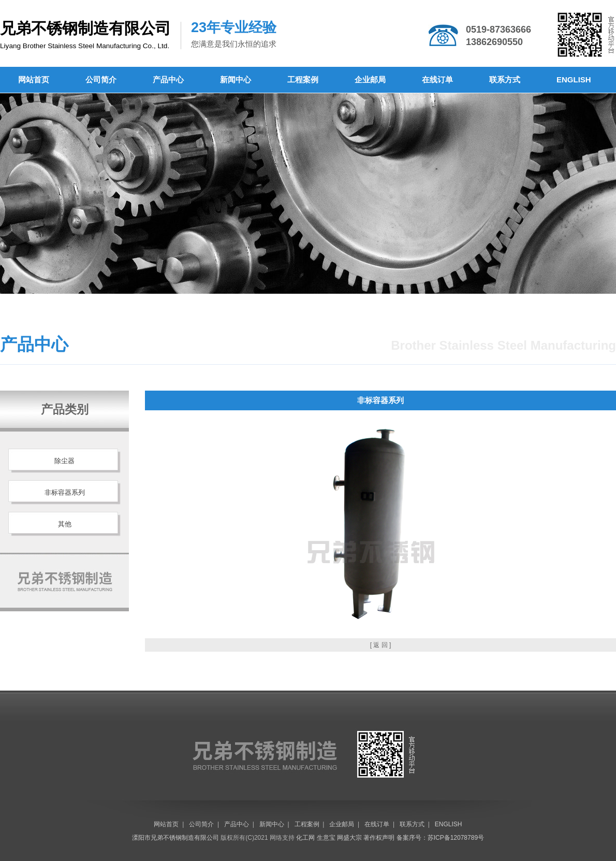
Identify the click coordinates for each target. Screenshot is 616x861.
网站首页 (34, 80)
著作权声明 (379, 838)
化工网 (305, 838)
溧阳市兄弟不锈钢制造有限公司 (175, 838)
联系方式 (505, 80)
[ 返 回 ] (381, 645)
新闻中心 (236, 80)
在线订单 (437, 80)
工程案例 (303, 80)
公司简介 (101, 80)
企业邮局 (370, 80)
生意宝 (326, 838)
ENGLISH (574, 80)
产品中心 (168, 80)
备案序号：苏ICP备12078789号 (440, 838)
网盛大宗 (349, 838)
